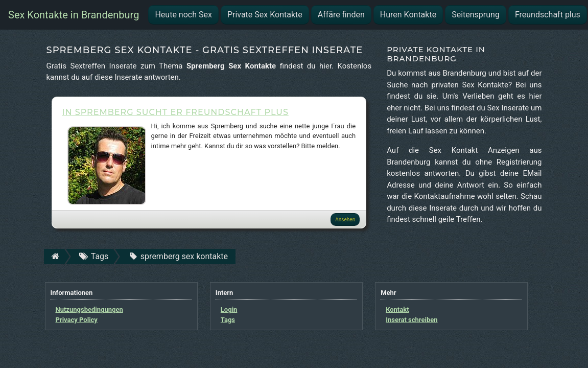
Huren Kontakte (408, 15)
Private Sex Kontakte (265, 15)
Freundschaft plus (548, 15)
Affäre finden (341, 15)
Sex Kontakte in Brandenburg (74, 15)
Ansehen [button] (345, 220)
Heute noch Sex (183, 15)
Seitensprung (476, 15)
